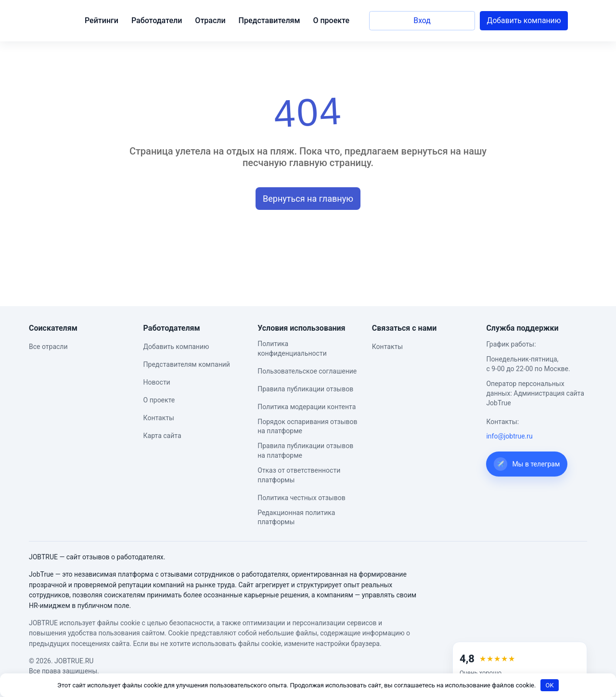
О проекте (331, 20)
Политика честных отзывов (302, 498)
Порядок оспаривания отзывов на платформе (307, 426)
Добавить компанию (524, 20)
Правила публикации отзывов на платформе (305, 451)
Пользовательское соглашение (307, 371)
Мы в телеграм (527, 464)
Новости (157, 382)
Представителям (269, 20)
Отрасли (210, 20)
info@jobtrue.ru (509, 436)
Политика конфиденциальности (292, 348)
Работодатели (157, 20)
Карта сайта (162, 436)
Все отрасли (48, 347)
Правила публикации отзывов (305, 389)
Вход (422, 20)
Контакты (159, 418)
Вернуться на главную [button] (308, 199)
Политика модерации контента (307, 407)
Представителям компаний (187, 364)
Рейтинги (102, 20)
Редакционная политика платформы (296, 517)
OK (550, 685)
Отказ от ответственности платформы (299, 475)
